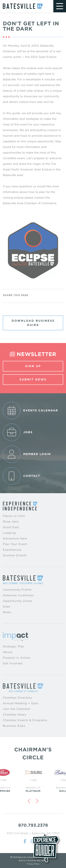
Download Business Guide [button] (33, 323)
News (7, 612)
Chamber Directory (17, 698)
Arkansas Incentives (18, 595)
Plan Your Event (15, 544)
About (8, 652)
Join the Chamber (17, 709)
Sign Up (33, 366)
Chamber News (15, 715)
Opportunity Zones (18, 601)
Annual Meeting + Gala (20, 703)
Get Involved (13, 663)
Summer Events (15, 555)
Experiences (12, 550)
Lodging (9, 533)
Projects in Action (17, 658)
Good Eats (11, 527)
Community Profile (17, 590)
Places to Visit (14, 516)
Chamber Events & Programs (25, 720)
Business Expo (14, 726)
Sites (7, 607)
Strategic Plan (14, 646)
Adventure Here (15, 538)
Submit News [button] (33, 379)
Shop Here (11, 522)
